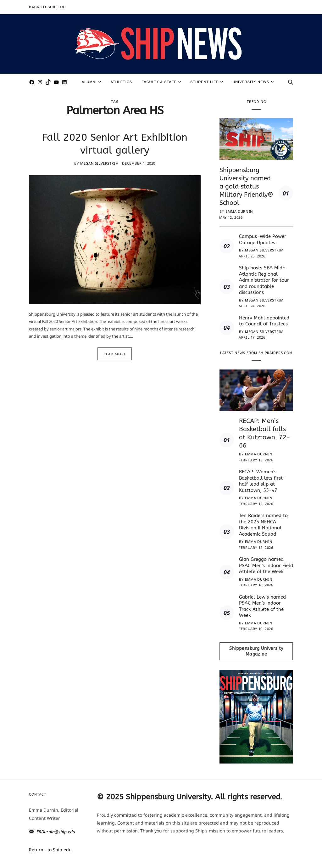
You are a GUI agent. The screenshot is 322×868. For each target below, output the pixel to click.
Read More (115, 354)
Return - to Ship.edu (50, 850)
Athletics (121, 82)
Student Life (207, 82)
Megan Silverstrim (99, 163)
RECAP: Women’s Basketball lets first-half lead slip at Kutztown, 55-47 (262, 481)
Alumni (92, 82)
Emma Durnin (239, 211)
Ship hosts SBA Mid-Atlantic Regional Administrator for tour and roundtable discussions (264, 280)
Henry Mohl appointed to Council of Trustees (264, 321)
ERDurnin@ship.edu (56, 832)
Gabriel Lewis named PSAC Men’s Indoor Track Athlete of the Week (262, 606)
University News (253, 82)
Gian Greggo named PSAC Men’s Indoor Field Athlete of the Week (266, 565)
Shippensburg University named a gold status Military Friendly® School (246, 186)
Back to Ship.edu (47, 7)
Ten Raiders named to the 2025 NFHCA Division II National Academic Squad (263, 525)
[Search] (291, 82)
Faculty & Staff (161, 82)
